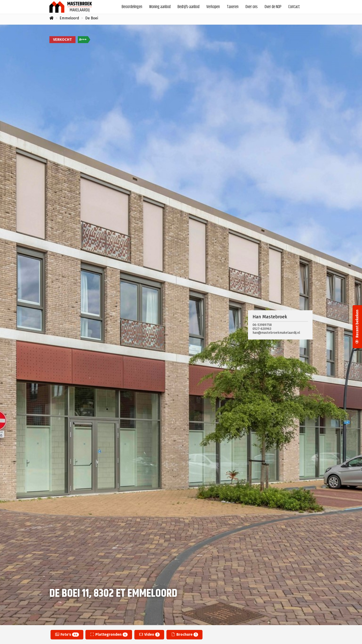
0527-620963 (262, 329)
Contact (294, 7)
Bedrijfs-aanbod (189, 7)
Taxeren (233, 7)
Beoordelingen (132, 7)
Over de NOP (273, 7)
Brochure (184, 634)
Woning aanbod (160, 7)
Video (149, 634)
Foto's (67, 634)
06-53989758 (262, 325)
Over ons (252, 7)
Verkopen (213, 7)
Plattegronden (109, 634)
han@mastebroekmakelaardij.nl (276, 333)
